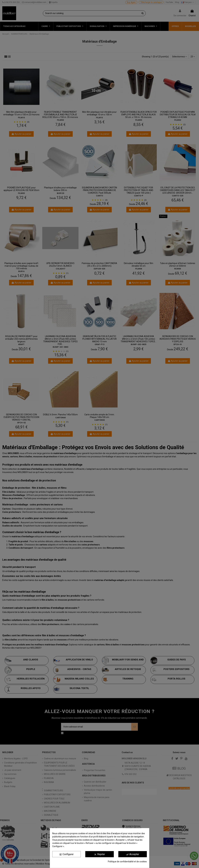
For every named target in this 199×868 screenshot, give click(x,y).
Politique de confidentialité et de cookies (127, 862)
